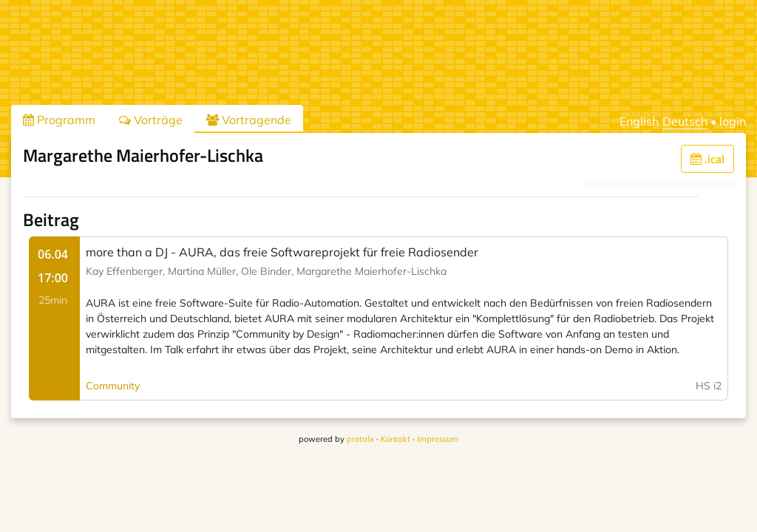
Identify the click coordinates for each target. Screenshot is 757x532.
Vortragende (249, 120)
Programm (59, 120)
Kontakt (396, 439)
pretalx (360, 439)
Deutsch (685, 121)
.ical (707, 159)
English (639, 121)
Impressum (438, 439)
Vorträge (151, 120)
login (733, 121)
